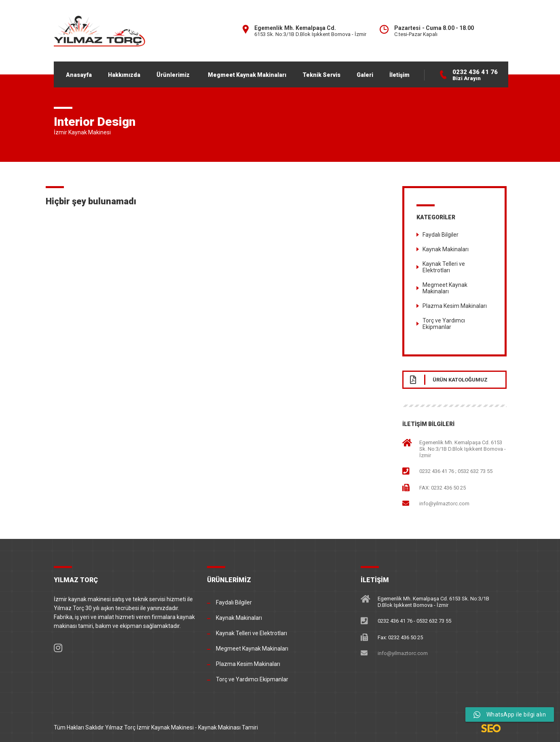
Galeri (365, 75)
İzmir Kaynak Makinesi (165, 727)
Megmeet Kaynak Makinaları (247, 75)
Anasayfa (79, 75)
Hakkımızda (124, 75)
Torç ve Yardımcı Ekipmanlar (444, 324)
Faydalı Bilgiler (441, 235)
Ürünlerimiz (173, 75)
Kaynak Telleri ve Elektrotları (444, 267)
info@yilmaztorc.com (444, 503)
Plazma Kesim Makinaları (455, 306)
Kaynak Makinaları (446, 249)
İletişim (399, 75)
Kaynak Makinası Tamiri (228, 727)
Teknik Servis (321, 75)
